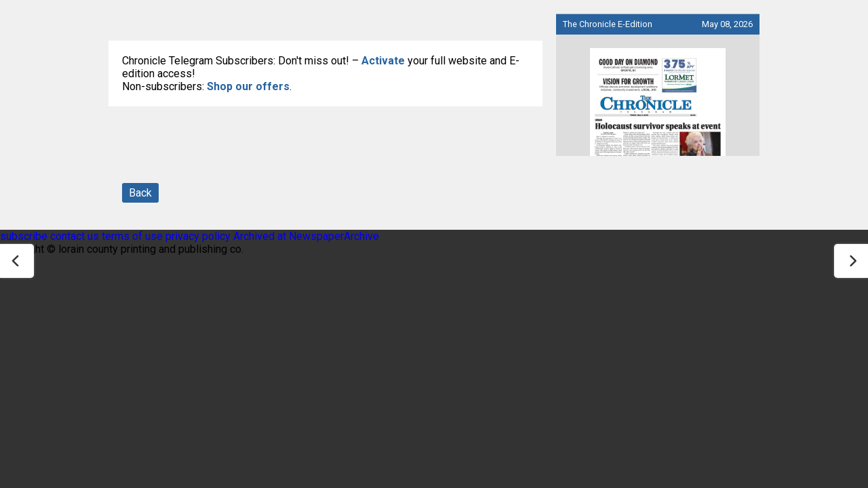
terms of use (134, 236)
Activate (383, 61)
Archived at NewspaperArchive (306, 236)
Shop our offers (248, 86)
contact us (75, 236)
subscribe (24, 236)
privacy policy (198, 236)
